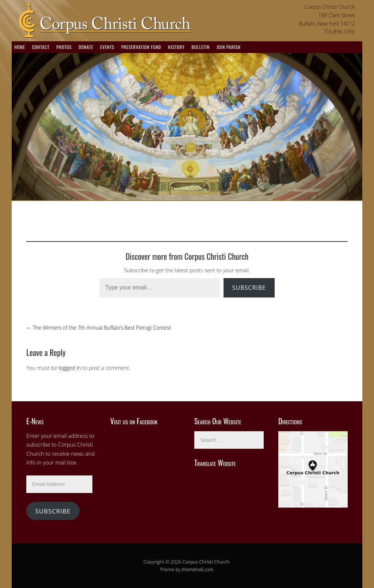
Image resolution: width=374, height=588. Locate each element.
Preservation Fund (141, 47)
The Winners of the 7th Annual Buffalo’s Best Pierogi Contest (99, 328)
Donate (86, 47)
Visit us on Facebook (134, 421)
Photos (64, 47)
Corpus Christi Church (206, 562)
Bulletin (201, 47)
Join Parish (229, 47)
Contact (41, 47)
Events (107, 47)
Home (20, 47)
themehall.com (198, 569)
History (176, 47)
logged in (70, 368)
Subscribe (249, 288)
